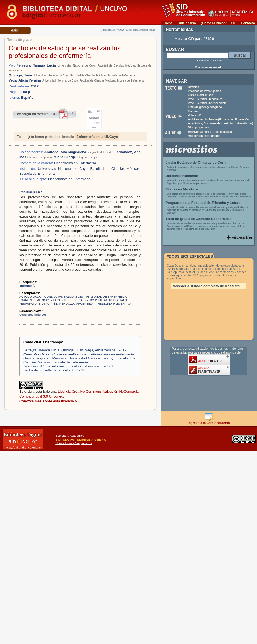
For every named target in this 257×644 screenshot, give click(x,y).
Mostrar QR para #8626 (194, 39)
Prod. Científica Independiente (207, 103)
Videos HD (195, 115)
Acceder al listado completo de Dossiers (206, 286)
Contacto (248, 23)
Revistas (193, 87)
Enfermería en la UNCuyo (97, 137)
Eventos (193, 111)
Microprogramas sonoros (204, 136)
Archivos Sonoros (210, 132)
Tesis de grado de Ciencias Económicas (199, 219)
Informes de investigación (204, 91)
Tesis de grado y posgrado (205, 107)
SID (234, 23)
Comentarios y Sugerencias (73, 443)
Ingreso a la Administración (209, 422)
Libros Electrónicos (200, 95)
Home (168, 23)
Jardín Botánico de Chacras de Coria (196, 162)
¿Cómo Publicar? (213, 23)
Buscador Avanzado (209, 67)
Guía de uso (187, 23)
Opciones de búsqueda (209, 60)
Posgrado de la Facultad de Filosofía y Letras (203, 203)
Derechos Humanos (182, 176)
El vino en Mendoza (182, 189)
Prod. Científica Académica (205, 99)
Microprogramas (198, 128)
